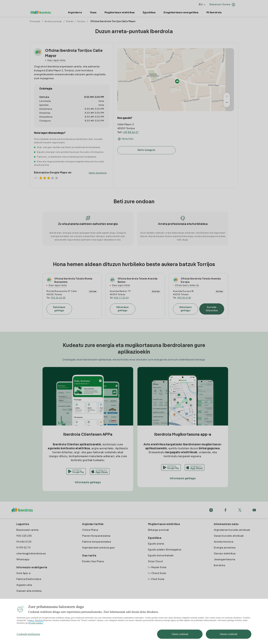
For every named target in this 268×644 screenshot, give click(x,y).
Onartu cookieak (229, 634)
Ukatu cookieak (180, 634)
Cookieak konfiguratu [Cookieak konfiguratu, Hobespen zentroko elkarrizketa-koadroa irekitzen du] (28, 634)
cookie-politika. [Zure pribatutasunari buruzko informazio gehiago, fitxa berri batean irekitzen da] (36, 623)
